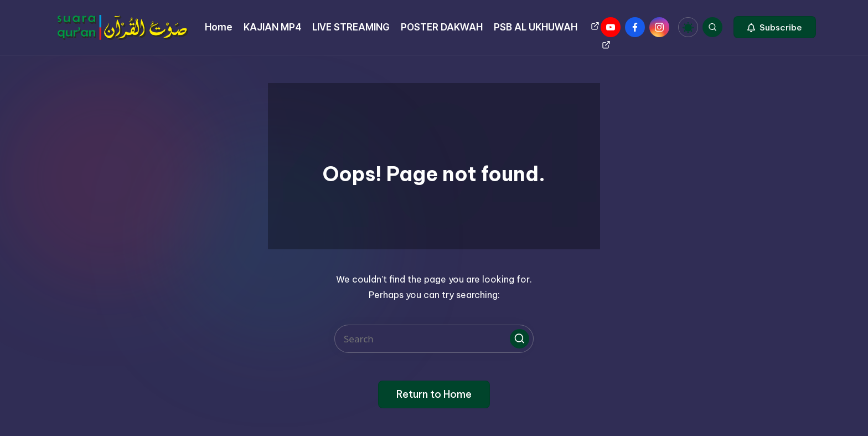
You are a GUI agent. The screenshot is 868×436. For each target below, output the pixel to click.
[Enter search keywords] (434, 339)
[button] (775, 27)
